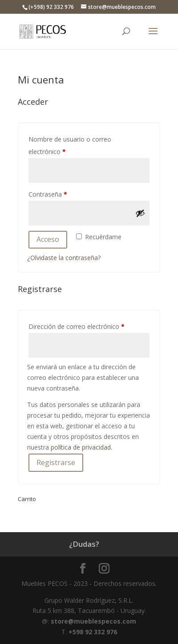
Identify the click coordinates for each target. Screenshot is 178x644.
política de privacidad (81, 447)
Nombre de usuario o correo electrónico (70, 145)
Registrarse (56, 462)
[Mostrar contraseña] (140, 213)
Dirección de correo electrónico (89, 326)
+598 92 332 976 (93, 632)
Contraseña (64, 193)
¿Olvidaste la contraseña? (64, 258)
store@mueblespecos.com (93, 621)
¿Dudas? (84, 544)
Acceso (48, 239)
